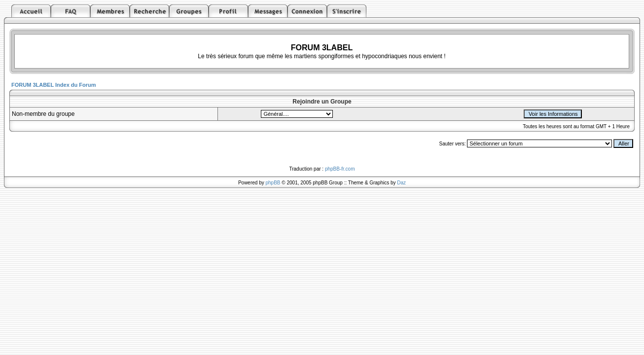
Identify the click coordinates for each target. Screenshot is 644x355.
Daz (401, 183)
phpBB (273, 183)
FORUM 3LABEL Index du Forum (54, 85)
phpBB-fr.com (340, 169)
